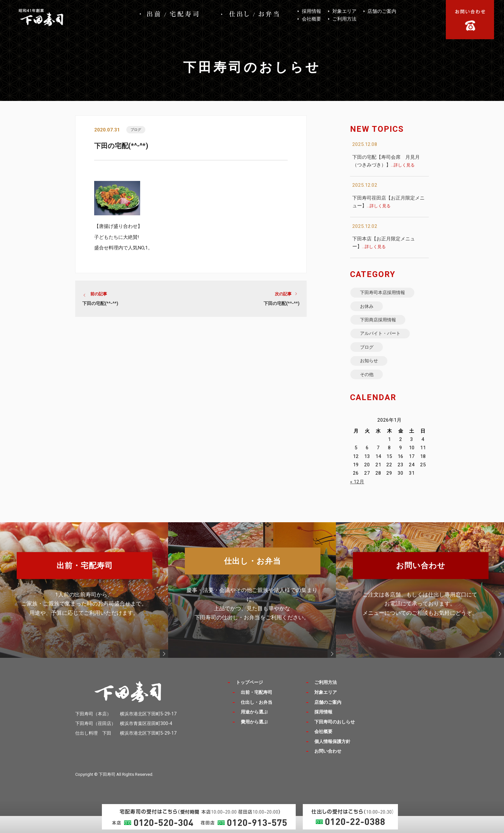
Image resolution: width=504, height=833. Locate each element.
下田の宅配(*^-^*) (100, 306)
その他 (369, 391)
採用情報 (311, 11)
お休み (369, 310)
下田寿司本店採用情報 (387, 294)
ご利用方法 (344, 19)
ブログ (137, 130)
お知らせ (372, 375)
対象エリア (344, 11)
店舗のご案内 (382, 11)
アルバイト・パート (385, 342)
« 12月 (357, 499)
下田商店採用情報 (382, 326)
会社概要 (311, 19)
